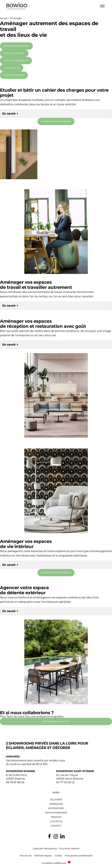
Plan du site (26, 856)
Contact (56, 826)
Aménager (56, 804)
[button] (3, 232)
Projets (56, 817)
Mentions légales (43, 856)
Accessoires (56, 808)
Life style (56, 821)
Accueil (4, 18)
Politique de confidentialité (79, 856)
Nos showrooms (56, 813)
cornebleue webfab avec (54, 863)
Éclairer (56, 799)
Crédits (58, 856)
